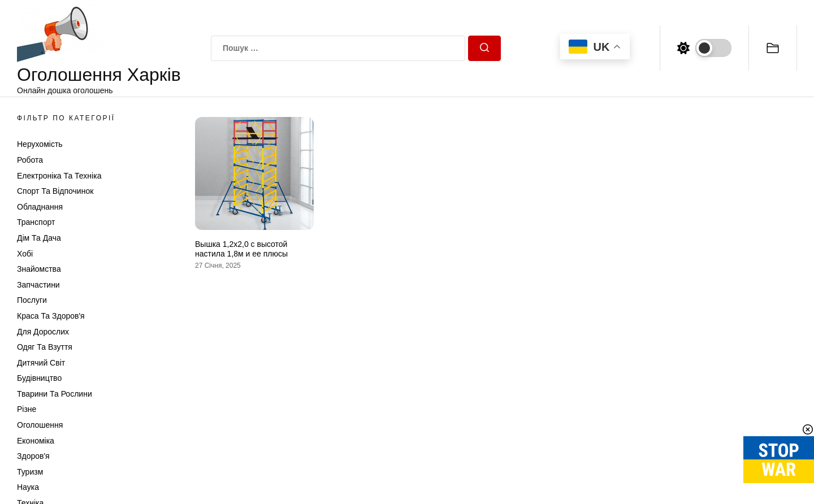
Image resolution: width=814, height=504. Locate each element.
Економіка (36, 441)
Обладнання (40, 207)
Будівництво (39, 378)
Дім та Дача (39, 238)
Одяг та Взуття (45, 347)
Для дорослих (43, 332)
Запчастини (38, 285)
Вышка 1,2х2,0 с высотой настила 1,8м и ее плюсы (241, 249)
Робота (30, 160)
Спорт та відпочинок (55, 191)
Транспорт (36, 222)
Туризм (30, 472)
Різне (27, 409)
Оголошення (40, 425)
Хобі (25, 254)
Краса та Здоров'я (51, 316)
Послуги (32, 300)
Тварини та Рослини (55, 394)
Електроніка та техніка (59, 176)
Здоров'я (33, 456)
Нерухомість (40, 144)
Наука (28, 487)
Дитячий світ (41, 363)
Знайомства (39, 269)
